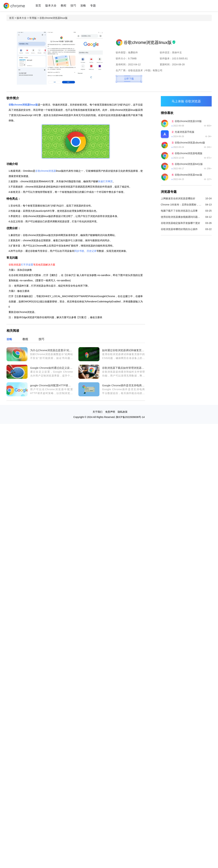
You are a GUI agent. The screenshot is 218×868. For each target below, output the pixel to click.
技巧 (73, 6)
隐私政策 (123, 412)
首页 (38, 6)
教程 (63, 6)
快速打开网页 (105, 181)
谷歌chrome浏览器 (46, 171)
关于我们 (98, 412)
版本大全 (51, 6)
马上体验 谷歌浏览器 (186, 101)
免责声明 (110, 412)
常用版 (33, 18)
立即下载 (129, 79)
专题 (93, 6)
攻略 (83, 6)
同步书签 (79, 251)
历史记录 (92, 251)
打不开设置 (27, 265)
